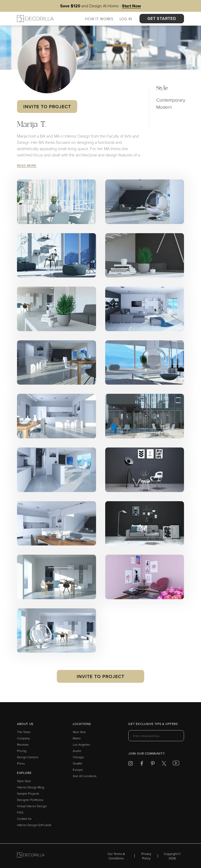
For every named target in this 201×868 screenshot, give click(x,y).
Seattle (77, 763)
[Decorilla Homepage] (35, 19)
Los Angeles (81, 744)
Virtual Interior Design (32, 806)
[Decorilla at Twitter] (164, 764)
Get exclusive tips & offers (153, 724)
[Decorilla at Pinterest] (153, 764)
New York (79, 732)
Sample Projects (28, 793)
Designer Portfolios (30, 800)
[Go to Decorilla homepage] (31, 856)
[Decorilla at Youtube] (176, 764)
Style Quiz (24, 781)
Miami (77, 738)
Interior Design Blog (31, 787)
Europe (78, 770)
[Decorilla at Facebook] (142, 764)
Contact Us (24, 819)
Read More (27, 165)
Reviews (23, 744)
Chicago (78, 757)
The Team (24, 732)
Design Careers (28, 757)
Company (23, 738)
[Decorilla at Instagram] (130, 764)
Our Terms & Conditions (116, 856)
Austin (77, 751)
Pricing (22, 751)
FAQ (20, 812)
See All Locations (85, 776)
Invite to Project (47, 107)
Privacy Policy (146, 856)
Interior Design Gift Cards (34, 825)
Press (21, 763)
